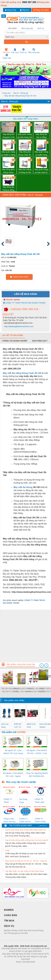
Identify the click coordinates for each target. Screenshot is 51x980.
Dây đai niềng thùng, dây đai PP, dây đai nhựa (10, 690)
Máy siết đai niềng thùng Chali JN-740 (20, 96)
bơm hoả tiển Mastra (45, 726)
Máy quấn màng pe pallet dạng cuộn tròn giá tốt (41, 154)
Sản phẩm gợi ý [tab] (40, 341)
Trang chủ (6, 93)
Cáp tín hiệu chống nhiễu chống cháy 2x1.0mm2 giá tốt (27, 840)
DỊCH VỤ (9, 926)
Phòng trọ (8, 966)
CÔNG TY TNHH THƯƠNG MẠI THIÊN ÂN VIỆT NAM (10, 801)
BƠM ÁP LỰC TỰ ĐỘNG (18, 726)
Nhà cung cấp (34, 51)
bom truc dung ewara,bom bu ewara (6, 726)
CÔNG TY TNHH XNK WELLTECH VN (40, 801)
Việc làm (6, 51)
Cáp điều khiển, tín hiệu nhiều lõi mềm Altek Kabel (25, 871)
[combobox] (27, 37)
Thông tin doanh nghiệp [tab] (15, 341)
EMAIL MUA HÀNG (19, 277)
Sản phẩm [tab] (12, 28)
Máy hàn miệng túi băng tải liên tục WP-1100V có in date (25, 171)
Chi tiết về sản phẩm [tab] (13, 335)
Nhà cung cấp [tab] (27, 28)
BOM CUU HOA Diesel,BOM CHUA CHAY (32, 726)
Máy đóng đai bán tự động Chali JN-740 (41, 136)
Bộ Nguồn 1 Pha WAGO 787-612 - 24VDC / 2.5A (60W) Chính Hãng (37, 752)
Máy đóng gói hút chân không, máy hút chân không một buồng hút (23, 690)
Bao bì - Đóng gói (21, 93)
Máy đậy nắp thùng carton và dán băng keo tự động (35, 690)
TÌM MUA (9, 921)
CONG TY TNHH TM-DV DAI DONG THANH (24, 303)
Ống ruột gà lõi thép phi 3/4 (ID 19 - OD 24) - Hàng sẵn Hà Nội (27, 861)
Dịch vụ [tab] (41, 28)
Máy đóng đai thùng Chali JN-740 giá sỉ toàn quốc (25, 154)
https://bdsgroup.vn (22, 966)
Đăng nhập (11, 10)
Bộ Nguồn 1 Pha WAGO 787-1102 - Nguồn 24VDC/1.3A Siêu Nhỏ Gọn (13, 775)
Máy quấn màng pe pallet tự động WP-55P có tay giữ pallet (8, 154)
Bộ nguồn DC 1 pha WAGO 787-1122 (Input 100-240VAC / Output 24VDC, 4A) (13, 752)
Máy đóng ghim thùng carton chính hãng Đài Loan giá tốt (8, 171)
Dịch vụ (23, 51)
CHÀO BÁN (11, 915)
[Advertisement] (25, 635)
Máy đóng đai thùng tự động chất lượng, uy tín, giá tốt (8, 189)
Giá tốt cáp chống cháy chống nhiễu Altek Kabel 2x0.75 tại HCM (27, 830)
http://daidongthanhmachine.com (19, 326)
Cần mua (15, 51)
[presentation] (42, 666)
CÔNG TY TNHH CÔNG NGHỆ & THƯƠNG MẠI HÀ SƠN (40, 820)
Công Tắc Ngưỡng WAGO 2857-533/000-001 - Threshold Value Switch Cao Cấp (37, 775)
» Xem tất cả (42, 826)
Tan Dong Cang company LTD (25, 801)
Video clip (7, 56)
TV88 (7, 850)
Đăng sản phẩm (41, 10)
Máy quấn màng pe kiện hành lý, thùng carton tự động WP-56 (41, 171)
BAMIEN (9, 910)
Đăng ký (25, 10)
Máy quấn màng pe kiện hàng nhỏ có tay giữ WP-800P (25, 136)
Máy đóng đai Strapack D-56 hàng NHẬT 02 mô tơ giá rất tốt (8, 136)
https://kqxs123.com (38, 966)
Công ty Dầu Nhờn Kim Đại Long (10, 820)
